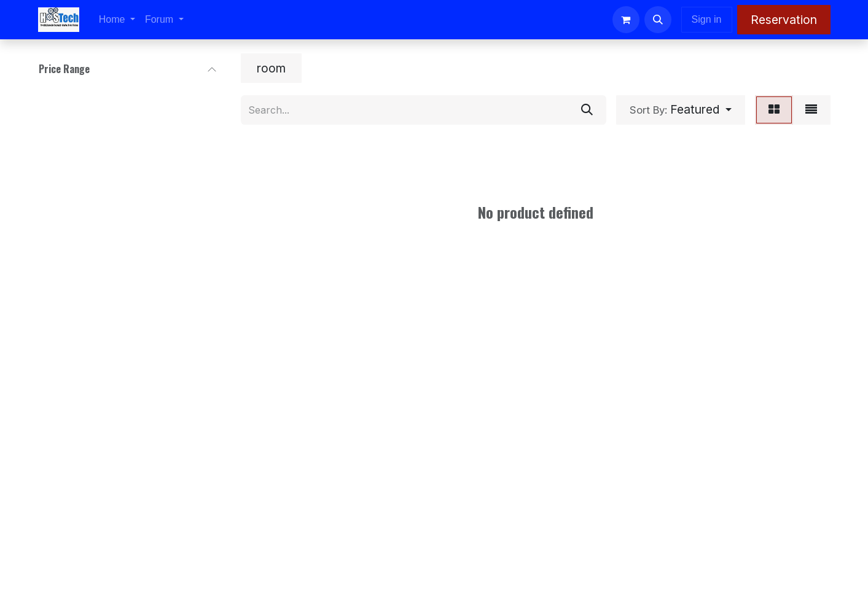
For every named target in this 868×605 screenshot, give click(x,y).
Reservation (784, 20)
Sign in (707, 19)
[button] (658, 20)
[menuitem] (117, 20)
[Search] (587, 110)
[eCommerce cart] (626, 20)
